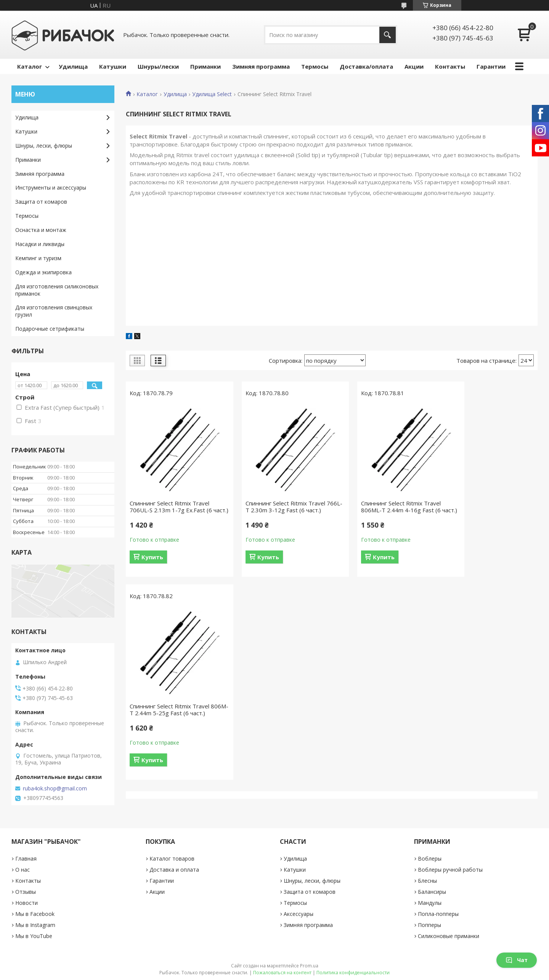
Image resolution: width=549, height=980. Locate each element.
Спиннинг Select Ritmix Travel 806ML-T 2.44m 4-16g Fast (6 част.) (380, 510)
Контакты (450, 66)
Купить (152, 564)
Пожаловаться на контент (282, 973)
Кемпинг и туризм (38, 258)
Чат (517, 960)
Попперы (429, 925)
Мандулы (430, 903)
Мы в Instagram (35, 925)
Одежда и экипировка (43, 272)
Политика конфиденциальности (353, 973)
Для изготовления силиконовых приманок (57, 290)
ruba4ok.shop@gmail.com (55, 789)
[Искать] (388, 35)
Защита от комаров (41, 202)
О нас (22, 870)
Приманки (205, 66)
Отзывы (26, 892)
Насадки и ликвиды (40, 244)
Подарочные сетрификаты (50, 329)
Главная (26, 859)
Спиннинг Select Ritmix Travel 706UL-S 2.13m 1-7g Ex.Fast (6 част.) (171, 510)
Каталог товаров (172, 859)
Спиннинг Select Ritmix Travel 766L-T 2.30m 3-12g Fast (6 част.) (275, 510)
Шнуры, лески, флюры (44, 146)
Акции (414, 66)
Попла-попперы (438, 914)
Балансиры (432, 892)
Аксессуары (299, 914)
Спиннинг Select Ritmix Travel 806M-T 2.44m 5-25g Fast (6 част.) (485, 510)
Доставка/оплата (366, 66)
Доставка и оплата (174, 870)
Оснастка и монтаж (41, 230)
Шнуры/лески (158, 66)
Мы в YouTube (34, 936)
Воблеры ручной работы (450, 870)
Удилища (73, 66)
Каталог (30, 66)
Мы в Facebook (35, 914)
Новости (26, 903)
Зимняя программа (261, 66)
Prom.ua (309, 966)
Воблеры (430, 859)
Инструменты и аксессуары (51, 187)
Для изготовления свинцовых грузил (54, 311)
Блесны (427, 881)
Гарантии (491, 66)
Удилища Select (212, 94)
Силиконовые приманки (449, 936)
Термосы (315, 66)
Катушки (113, 66)
